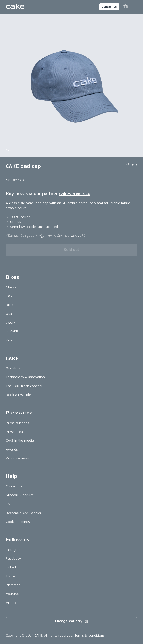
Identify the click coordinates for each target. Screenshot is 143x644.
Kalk (9, 296)
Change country (72, 621)
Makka (11, 287)
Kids (9, 340)
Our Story (13, 368)
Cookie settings (18, 522)
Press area (14, 432)
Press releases (17, 423)
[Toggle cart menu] (125, 7)
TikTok (11, 576)
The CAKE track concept (24, 386)
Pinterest (13, 585)
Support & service (20, 495)
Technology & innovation (25, 377)
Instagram (14, 550)
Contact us (109, 7)
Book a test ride (18, 395)
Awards (12, 449)
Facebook (14, 558)
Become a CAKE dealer (24, 513)
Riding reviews (17, 458)
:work (11, 323)
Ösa (9, 314)
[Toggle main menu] (134, 7)
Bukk (10, 305)
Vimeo (11, 603)
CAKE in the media (20, 440)
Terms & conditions (90, 636)
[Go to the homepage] (15, 7)
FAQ (9, 504)
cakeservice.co (75, 194)
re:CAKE (12, 331)
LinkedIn (12, 567)
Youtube (12, 594)
